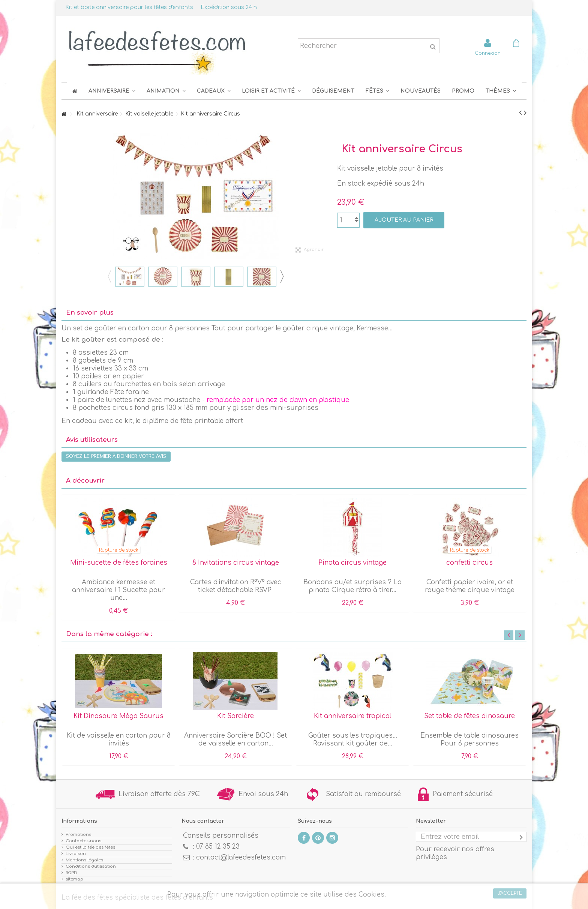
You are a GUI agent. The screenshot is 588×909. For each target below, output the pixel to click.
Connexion (488, 53)
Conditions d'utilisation (91, 866)
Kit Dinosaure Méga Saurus (118, 716)
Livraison (76, 854)
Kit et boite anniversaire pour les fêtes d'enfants (129, 7)
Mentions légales (84, 860)
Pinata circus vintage (352, 563)
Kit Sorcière (235, 716)
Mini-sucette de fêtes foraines (119, 563)
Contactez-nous (83, 841)
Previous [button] (109, 276)
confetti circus (469, 563)
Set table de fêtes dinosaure (469, 716)
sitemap (74, 879)
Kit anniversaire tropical (352, 716)
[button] (377, 91)
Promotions (78, 835)
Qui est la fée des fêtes (90, 847)
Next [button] (282, 276)
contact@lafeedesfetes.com (241, 857)
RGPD (71, 873)
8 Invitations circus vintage (236, 563)
